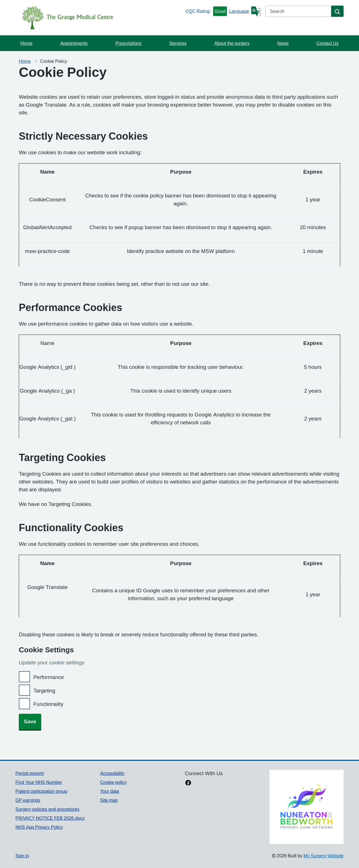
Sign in (22, 856)
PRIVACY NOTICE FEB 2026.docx (50, 818)
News (283, 43)
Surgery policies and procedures (47, 809)
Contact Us (327, 43)
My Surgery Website (324, 856)
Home (27, 43)
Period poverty (30, 773)
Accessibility (112, 773)
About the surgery (232, 43)
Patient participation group (41, 791)
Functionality (48, 704)
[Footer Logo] (307, 807)
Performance (49, 677)
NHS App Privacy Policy (39, 827)
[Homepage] (99, 18)
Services (178, 43)
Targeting (44, 691)
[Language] (245, 11)
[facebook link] (188, 783)
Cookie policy (113, 782)
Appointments (74, 43)
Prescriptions (128, 43)
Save (30, 721)
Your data (110, 791)
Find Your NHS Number (39, 782)
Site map (109, 800)
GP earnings (28, 800)
